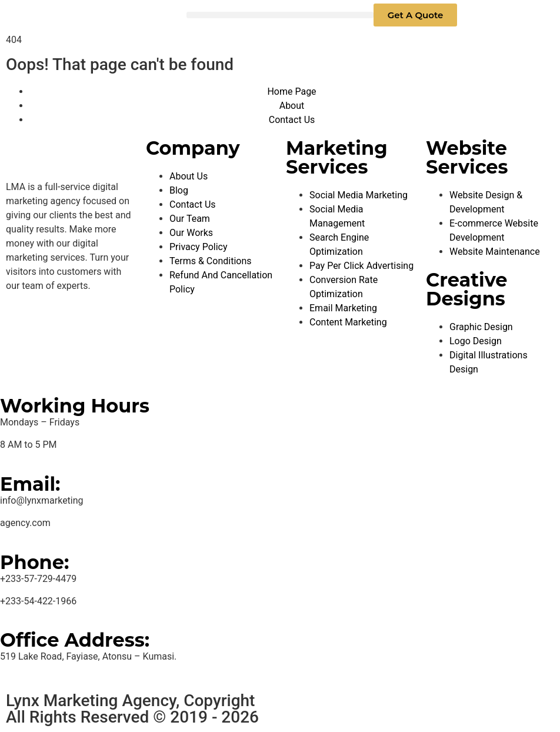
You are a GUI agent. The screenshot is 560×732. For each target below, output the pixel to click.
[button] (280, 15)
